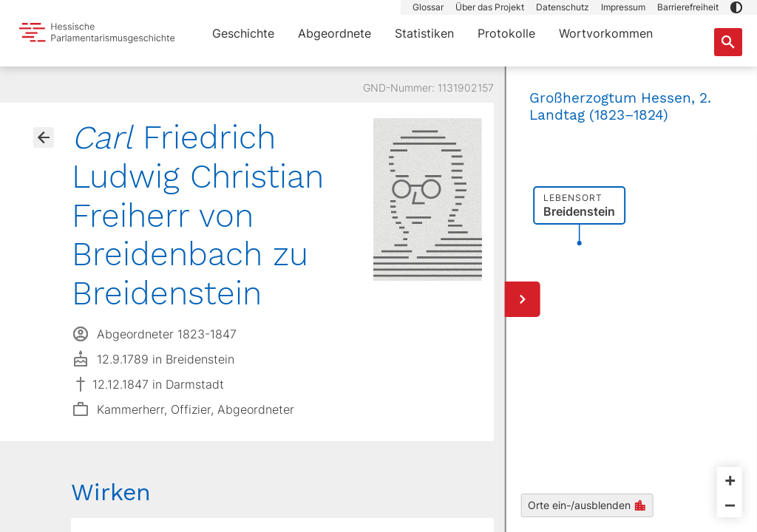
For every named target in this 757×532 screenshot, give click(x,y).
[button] (736, 7)
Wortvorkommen (606, 33)
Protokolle (506, 33)
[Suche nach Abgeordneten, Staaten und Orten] (728, 42)
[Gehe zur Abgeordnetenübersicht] (44, 137)
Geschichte (243, 33)
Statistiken (424, 33)
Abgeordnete (335, 33)
